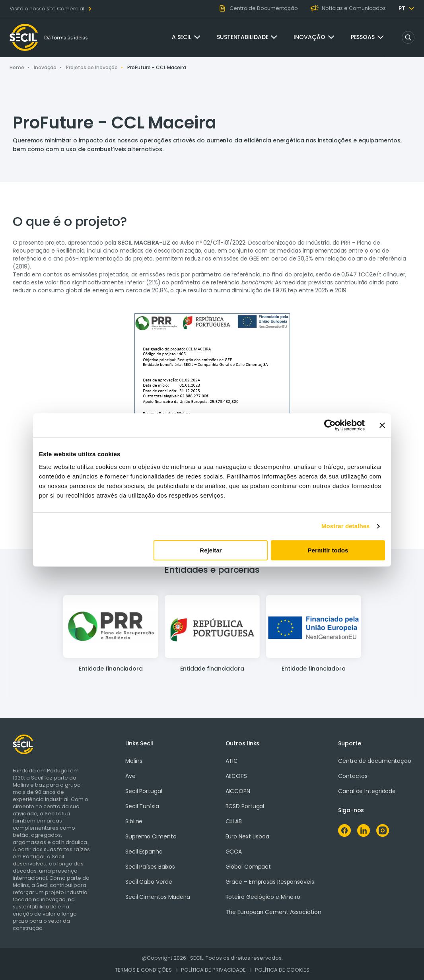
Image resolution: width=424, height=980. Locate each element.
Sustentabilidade (242, 37)
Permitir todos (328, 550)
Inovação (309, 37)
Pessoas (363, 37)
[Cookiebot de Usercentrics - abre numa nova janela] (330, 425)
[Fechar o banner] (382, 425)
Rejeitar (211, 550)
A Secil (182, 37)
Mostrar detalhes (346, 526)
